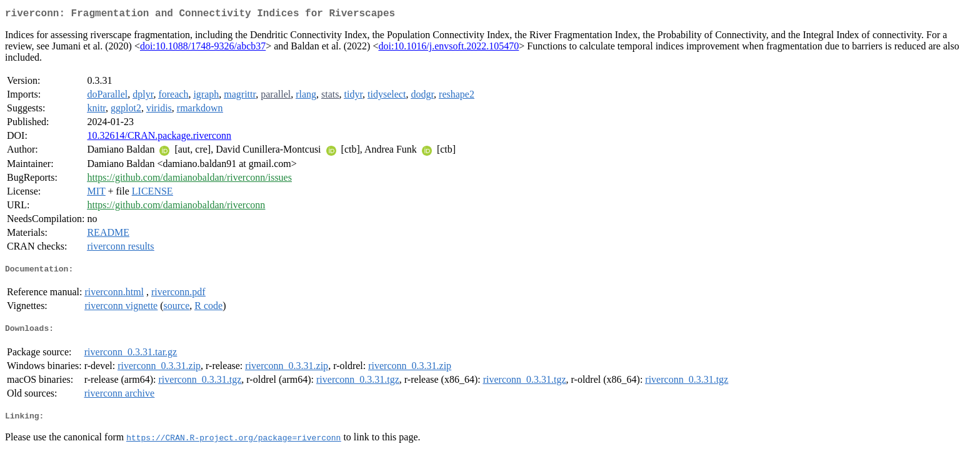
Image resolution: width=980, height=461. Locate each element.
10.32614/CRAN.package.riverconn (159, 138)
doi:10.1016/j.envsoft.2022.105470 (448, 48)
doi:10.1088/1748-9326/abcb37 (203, 48)
